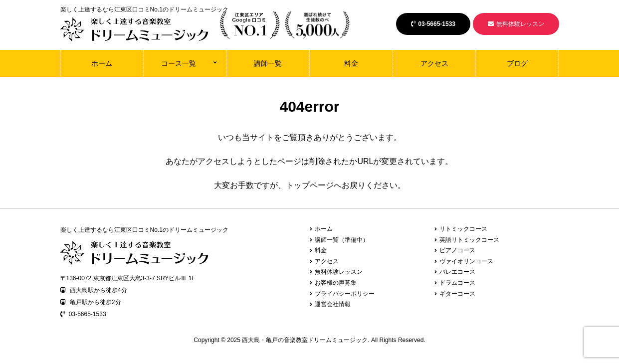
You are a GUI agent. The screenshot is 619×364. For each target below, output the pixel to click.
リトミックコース (463, 229)
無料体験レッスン (516, 24)
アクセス (434, 63)
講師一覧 (268, 63)
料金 (351, 63)
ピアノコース (457, 250)
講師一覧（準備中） (342, 240)
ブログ (517, 63)
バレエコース (457, 272)
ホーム (102, 63)
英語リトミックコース (469, 240)
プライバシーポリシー (345, 294)
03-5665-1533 (433, 24)
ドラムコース (457, 283)
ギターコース (457, 294)
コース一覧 (179, 63)
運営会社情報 (333, 304)
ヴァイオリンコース (466, 261)
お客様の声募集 (336, 283)
